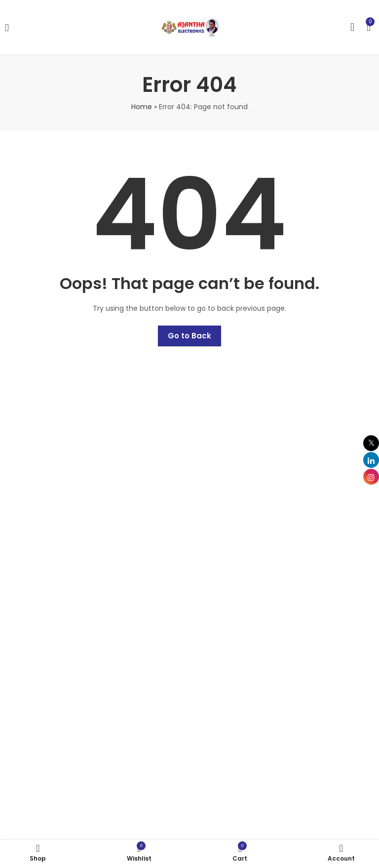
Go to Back (189, 336)
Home (142, 107)
